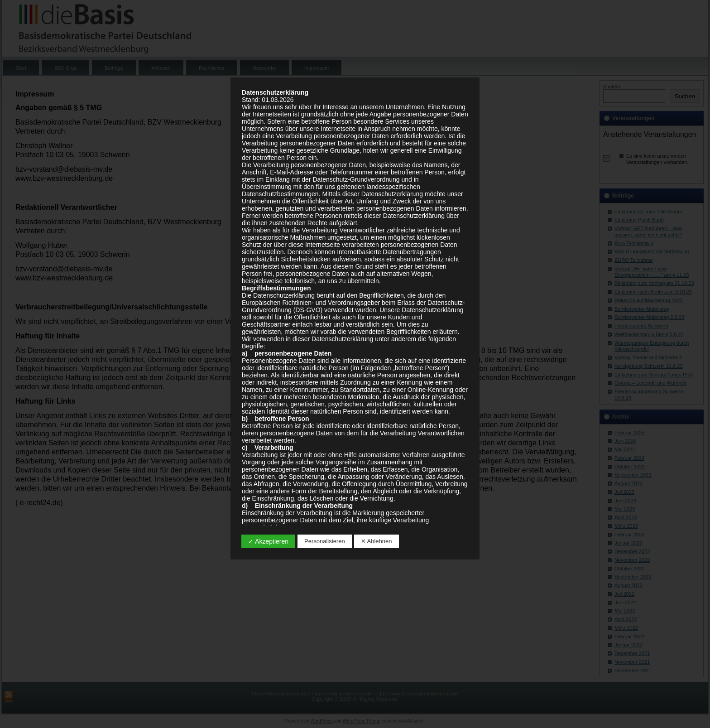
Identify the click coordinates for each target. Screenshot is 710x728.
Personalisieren (325, 541)
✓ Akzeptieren (268, 541)
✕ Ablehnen (377, 541)
